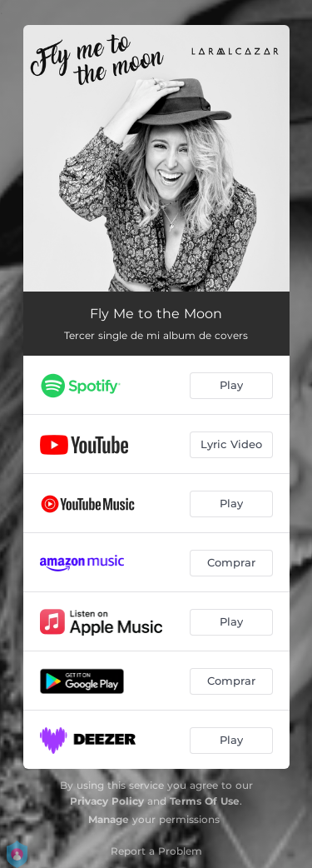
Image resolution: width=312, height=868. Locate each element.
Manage (109, 819)
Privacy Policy (107, 801)
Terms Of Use (205, 801)
